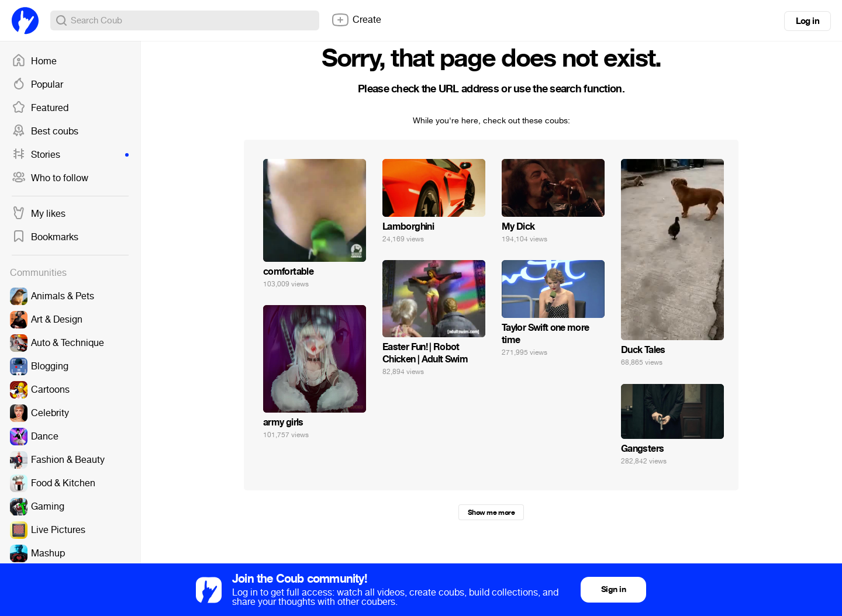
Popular (37, 85)
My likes (39, 214)
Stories (70, 155)
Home (34, 61)
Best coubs (45, 131)
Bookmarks (45, 237)
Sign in (613, 589)
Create (356, 20)
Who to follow (50, 178)
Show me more (491, 513)
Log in (808, 21)
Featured (40, 108)
